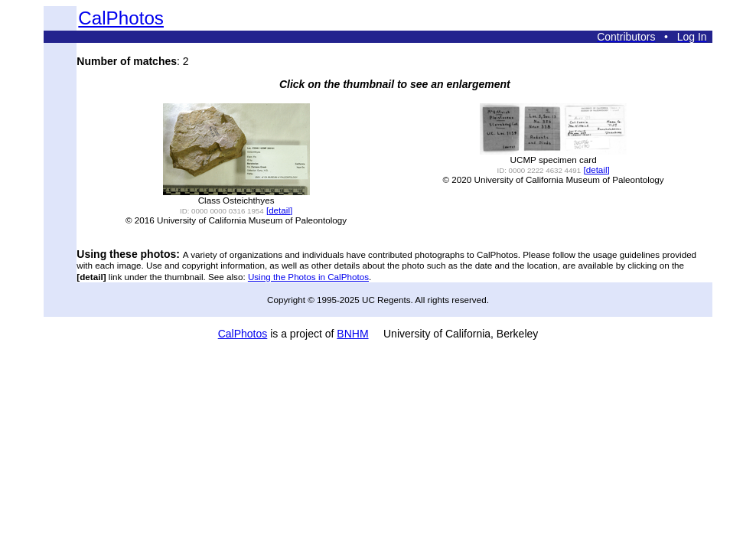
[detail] (279, 210)
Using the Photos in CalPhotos (308, 277)
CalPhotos (121, 18)
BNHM (352, 334)
